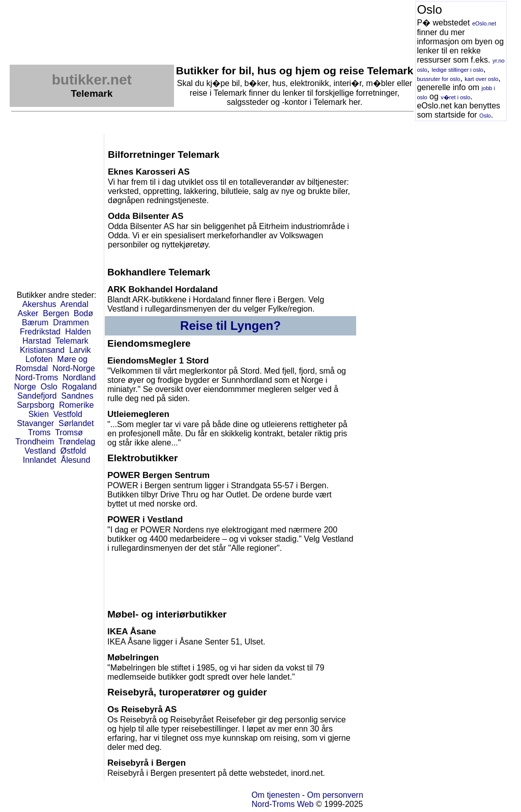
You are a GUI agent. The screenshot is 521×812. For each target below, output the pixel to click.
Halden (78, 332)
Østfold (74, 451)
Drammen (71, 323)
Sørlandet (76, 423)
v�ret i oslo (455, 97)
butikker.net (92, 80)
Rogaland (80, 387)
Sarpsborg (36, 405)
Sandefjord (37, 396)
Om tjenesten (276, 795)
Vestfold (68, 414)
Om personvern (335, 795)
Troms (39, 432)
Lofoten (39, 359)
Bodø (83, 313)
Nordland (79, 377)
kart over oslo (481, 79)
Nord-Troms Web (282, 804)
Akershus (39, 304)
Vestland (40, 451)
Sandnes (77, 396)
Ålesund (75, 460)
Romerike (76, 405)
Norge (25, 387)
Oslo (485, 116)
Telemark (72, 341)
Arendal (75, 304)
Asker (28, 313)
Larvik (80, 350)
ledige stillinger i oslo (457, 70)
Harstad (37, 341)
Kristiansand (42, 350)
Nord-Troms (36, 377)
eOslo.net (484, 23)
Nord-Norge (74, 368)
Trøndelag (77, 442)
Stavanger (35, 423)
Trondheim (35, 442)
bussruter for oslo (438, 79)
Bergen (56, 313)
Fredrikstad (40, 332)
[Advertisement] (195, 24)
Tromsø (69, 432)
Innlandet (40, 460)
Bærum (35, 323)
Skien (39, 414)
